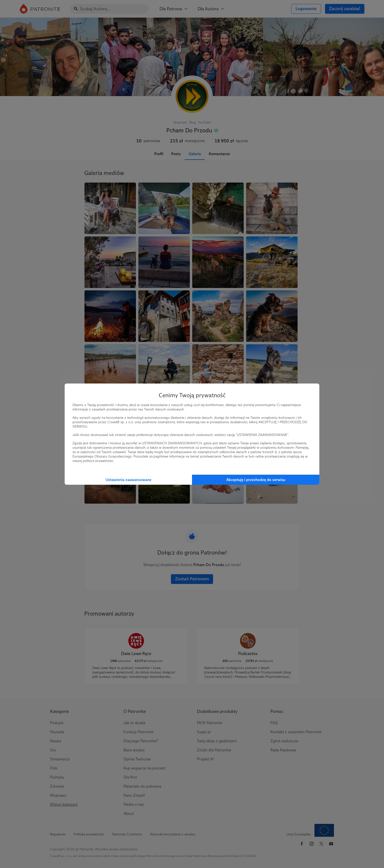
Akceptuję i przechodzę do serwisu (256, 480)
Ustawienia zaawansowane (128, 480)
